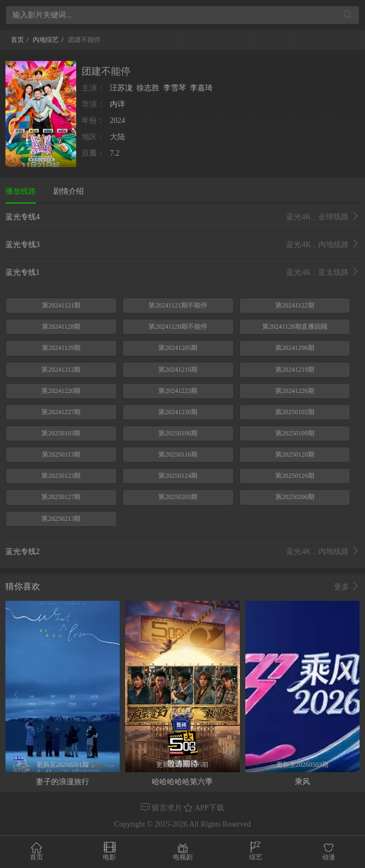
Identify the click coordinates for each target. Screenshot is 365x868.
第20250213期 (61, 519)
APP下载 (204, 808)
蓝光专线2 (182, 552)
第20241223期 (178, 391)
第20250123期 (61, 476)
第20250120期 (295, 454)
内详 (117, 104)
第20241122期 (295, 305)
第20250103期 (61, 433)
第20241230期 (178, 412)
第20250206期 (295, 497)
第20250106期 (178, 433)
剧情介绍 (69, 191)
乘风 (302, 782)
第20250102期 (295, 412)
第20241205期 (178, 348)
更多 (347, 587)
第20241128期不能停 (178, 327)
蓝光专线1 (182, 273)
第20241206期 (295, 348)
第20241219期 (295, 370)
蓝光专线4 (182, 217)
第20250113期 (61, 454)
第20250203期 (178, 497)
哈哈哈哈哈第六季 (182, 782)
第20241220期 (61, 391)
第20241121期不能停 (178, 305)
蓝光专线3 (182, 245)
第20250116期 (178, 454)
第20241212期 (61, 370)
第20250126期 (295, 476)
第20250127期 (61, 497)
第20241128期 (61, 327)
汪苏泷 (121, 88)
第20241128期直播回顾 (295, 327)
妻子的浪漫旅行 (63, 782)
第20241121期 (61, 305)
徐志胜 (148, 88)
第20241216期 (178, 370)
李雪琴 (175, 88)
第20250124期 (178, 476)
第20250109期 (295, 433)
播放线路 (21, 191)
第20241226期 (295, 391)
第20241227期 (61, 412)
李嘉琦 (201, 88)
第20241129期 (61, 348)
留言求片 (162, 808)
